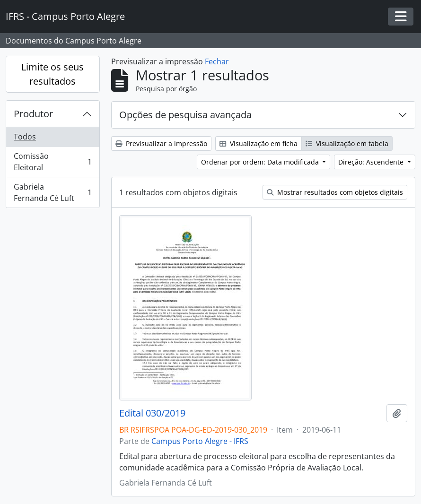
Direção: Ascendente (372, 162)
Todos (25, 137)
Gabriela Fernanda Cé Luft (53, 192)
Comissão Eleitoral (53, 162)
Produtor (33, 114)
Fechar (217, 61)
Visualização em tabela (347, 143)
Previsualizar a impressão (161, 143)
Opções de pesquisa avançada (185, 115)
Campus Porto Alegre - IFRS (200, 441)
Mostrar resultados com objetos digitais (335, 192)
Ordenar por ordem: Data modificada (261, 162)
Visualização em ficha (259, 143)
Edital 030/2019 (152, 413)
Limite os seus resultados (53, 74)
